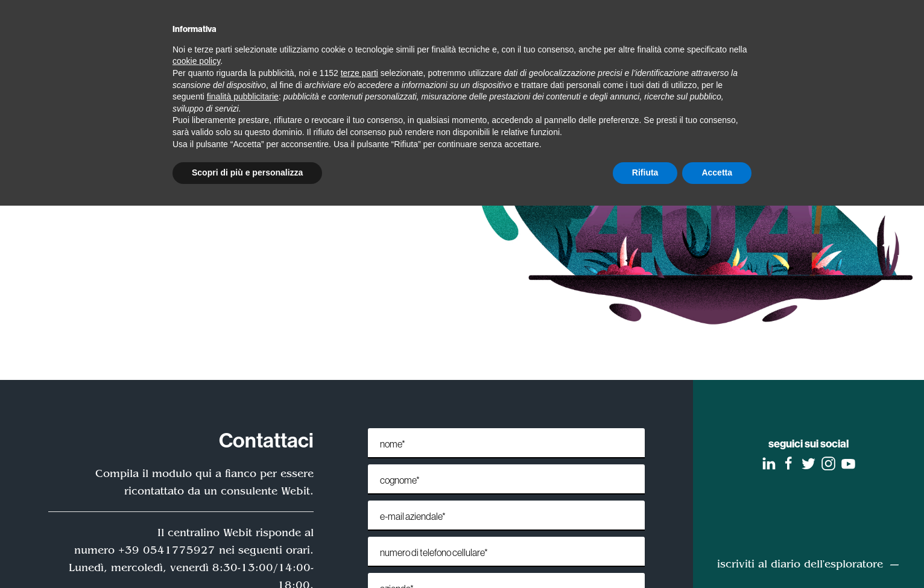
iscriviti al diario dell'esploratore (800, 564)
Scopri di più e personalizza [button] (247, 172)
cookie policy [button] (196, 61)
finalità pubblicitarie (243, 96)
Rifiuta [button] (645, 172)
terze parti (359, 73)
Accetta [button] (717, 172)
